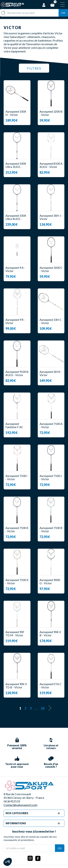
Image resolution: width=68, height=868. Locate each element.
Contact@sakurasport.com (20, 805)
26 (43, 708)
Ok (63, 13)
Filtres (34, 68)
